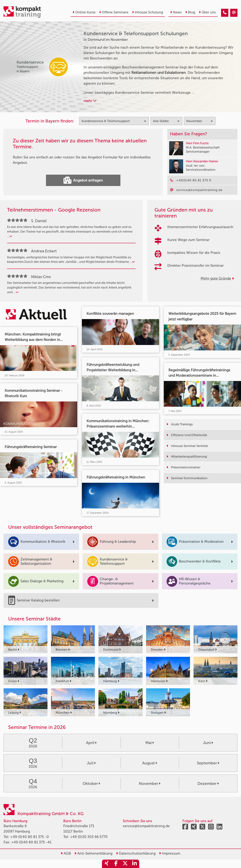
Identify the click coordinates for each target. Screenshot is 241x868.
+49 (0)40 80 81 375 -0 (29, 837)
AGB (66, 853)
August (150, 763)
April (91, 743)
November (150, 783)
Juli (91, 763)
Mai (150, 743)
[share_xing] (107, 864)
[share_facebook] (116, 864)
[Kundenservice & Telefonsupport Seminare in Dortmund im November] (225, 13)
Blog (190, 12)
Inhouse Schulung (148, 12)
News (176, 12)
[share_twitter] (125, 864)
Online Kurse (84, 12)
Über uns (207, 12)
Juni (208, 743)
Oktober (91, 783)
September (208, 763)
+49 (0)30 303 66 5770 (89, 837)
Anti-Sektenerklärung (93, 853)
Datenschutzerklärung (136, 853)
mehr (90, 101)
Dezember (208, 783)
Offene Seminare (114, 12)
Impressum (170, 853)
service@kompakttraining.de (146, 826)
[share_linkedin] (135, 864)
